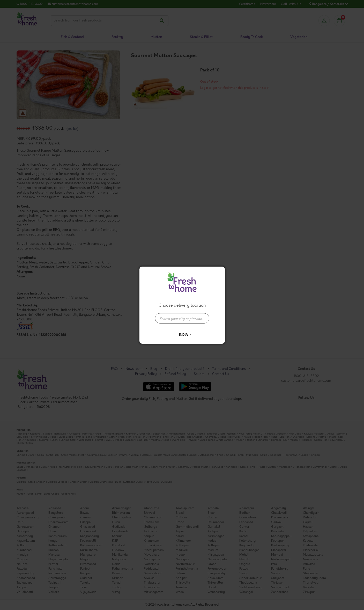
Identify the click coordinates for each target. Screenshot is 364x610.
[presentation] (182, 318)
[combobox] (182, 316)
